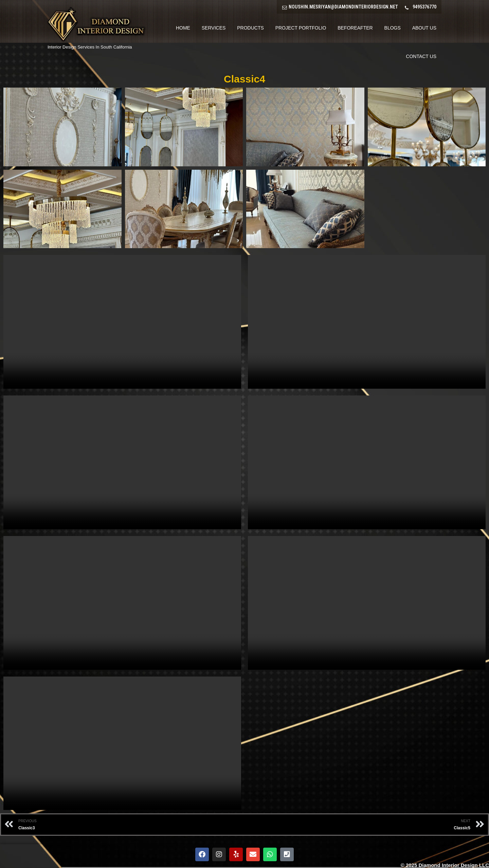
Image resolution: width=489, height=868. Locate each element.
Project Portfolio (301, 28)
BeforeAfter (355, 28)
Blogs (393, 28)
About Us (424, 28)
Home (183, 28)
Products (250, 28)
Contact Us (421, 56)
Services (214, 28)
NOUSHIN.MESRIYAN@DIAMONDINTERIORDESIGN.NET (343, 7)
